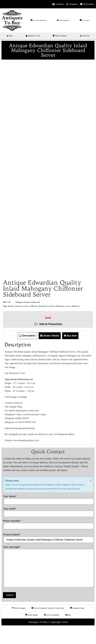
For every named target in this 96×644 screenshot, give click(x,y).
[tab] (27, 353)
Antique (11, 323)
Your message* (48, 584)
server (68, 323)
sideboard (75, 323)
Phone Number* (48, 541)
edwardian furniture (46, 323)
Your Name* (48, 516)
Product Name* (48, 554)
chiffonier (33, 323)
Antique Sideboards (32, 319)
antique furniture (22, 323)
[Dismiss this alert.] (91, 497)
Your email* (48, 528)
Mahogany (60, 323)
